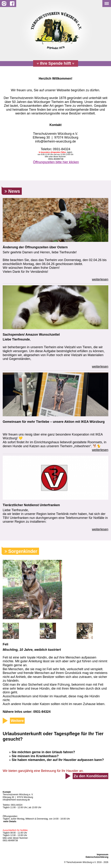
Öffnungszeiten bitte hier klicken (56, 162)
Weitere (17, 721)
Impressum (103, 855)
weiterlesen (100, 279)
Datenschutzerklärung (97, 857)
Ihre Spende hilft (55, 63)
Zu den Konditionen (90, 776)
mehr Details (10, 821)
